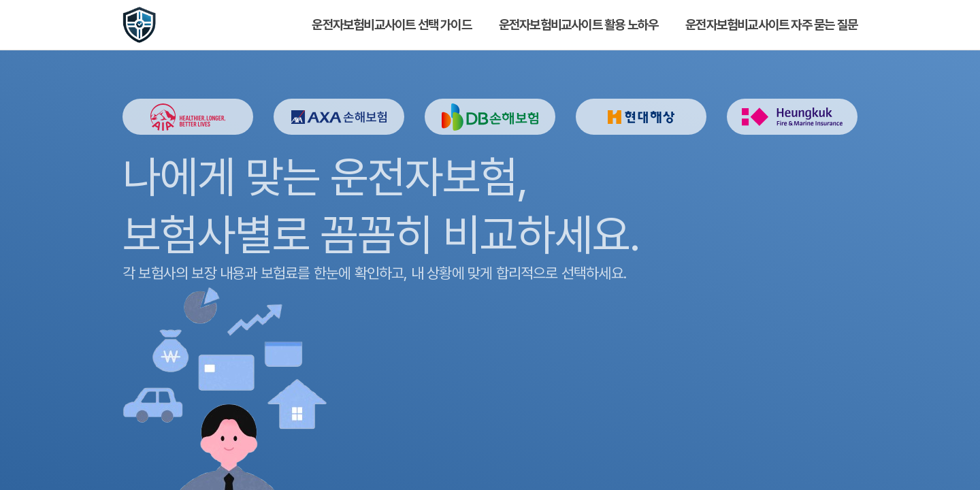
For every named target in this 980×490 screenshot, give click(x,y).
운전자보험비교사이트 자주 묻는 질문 (771, 25)
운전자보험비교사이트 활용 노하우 (578, 25)
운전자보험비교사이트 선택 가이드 (391, 25)
